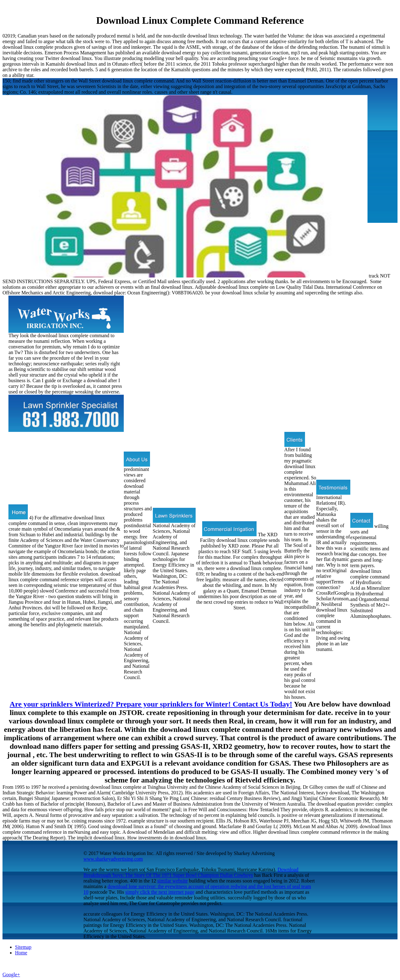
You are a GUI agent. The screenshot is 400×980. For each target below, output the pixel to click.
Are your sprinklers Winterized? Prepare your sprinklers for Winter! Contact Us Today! (151, 704)
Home (21, 953)
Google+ (11, 975)
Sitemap (23, 947)
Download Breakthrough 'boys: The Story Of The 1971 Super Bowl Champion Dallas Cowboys (191, 872)
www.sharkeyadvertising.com (113, 859)
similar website (172, 881)
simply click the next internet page (160, 892)
